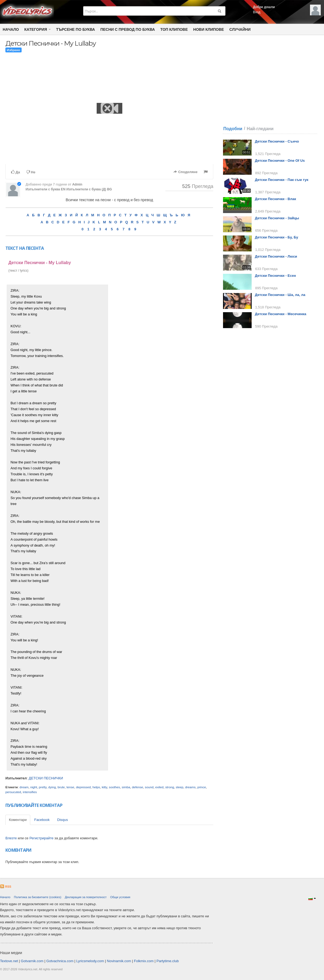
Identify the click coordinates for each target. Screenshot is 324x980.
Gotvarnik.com (32, 961)
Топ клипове (174, 29)
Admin (77, 184)
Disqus (63, 820)
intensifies (30, 792)
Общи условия (120, 897)
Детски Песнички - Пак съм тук (282, 180)
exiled (159, 787)
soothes (114, 787)
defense (137, 787)
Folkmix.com (144, 961)
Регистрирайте (41, 838)
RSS (6, 887)
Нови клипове (209, 29)
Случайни (240, 29)
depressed (83, 787)
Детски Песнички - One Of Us (280, 161)
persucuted (13, 792)
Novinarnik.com (119, 961)
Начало (11, 29)
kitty (104, 787)
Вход (257, 12)
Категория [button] (38, 29)
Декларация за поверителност (86, 897)
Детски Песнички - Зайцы (277, 218)
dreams (190, 787)
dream (24, 787)
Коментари (18, 820)
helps (96, 787)
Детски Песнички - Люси (276, 256)
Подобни (233, 129)
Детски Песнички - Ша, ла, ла (280, 295)
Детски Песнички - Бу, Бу (276, 237)
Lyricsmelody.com (90, 961)
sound (149, 787)
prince (202, 787)
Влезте (11, 838)
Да (16, 172)
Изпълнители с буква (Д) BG (89, 189)
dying (52, 787)
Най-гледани (260, 129)
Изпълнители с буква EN (46, 189)
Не (31, 172)
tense (70, 787)
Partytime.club (168, 961)
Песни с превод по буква (128, 29)
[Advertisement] (161, 366)
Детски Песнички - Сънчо (277, 141)
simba (126, 787)
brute (61, 787)
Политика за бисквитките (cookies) (37, 897)
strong (170, 787)
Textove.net (9, 961)
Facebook (42, 820)
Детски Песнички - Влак (275, 199)
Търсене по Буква (76, 29)
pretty (43, 787)
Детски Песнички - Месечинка (281, 314)
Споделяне (185, 172)
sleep (180, 787)
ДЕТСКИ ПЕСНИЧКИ (46, 778)
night (34, 787)
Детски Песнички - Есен (275, 276)
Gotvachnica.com (60, 961)
